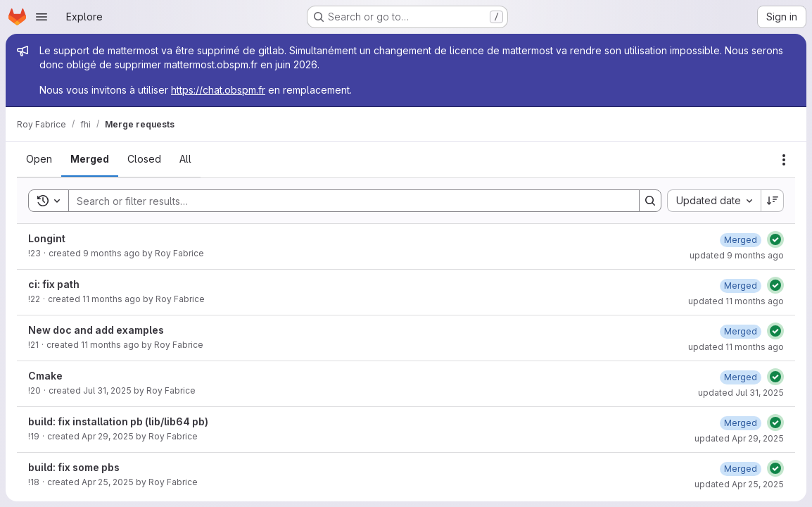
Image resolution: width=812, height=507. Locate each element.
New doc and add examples (96, 330)
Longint (47, 238)
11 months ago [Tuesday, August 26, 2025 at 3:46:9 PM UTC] (110, 345)
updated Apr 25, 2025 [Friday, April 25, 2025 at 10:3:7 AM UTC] (739, 484)
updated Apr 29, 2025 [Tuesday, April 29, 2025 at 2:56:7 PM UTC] (739, 438)
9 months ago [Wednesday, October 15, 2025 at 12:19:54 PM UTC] (112, 253)
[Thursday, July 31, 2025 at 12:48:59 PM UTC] (741, 377)
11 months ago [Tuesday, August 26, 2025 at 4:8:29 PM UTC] (112, 299)
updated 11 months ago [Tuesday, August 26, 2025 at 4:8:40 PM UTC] (736, 301)
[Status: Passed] (775, 239)
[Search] (347, 201)
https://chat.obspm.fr (218, 90)
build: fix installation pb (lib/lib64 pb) (118, 421)
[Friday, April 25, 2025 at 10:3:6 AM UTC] (741, 469)
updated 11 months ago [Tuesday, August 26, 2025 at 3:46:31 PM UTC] (736, 347)
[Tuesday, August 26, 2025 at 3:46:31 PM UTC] (741, 331)
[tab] (39, 159)
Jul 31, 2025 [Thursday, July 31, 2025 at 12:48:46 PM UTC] (107, 390)
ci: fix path (54, 284)
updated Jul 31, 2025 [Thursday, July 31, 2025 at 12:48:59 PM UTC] (741, 393)
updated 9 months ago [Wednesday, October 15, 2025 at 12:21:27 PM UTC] (737, 255)
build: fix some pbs (74, 467)
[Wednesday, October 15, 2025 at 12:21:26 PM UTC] (741, 240)
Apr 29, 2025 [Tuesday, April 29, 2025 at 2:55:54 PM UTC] (108, 436)
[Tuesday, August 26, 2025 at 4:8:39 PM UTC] (741, 286)
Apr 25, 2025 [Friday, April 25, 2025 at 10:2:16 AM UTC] (108, 482)
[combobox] (714, 201)
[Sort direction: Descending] (773, 201)
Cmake (45, 376)
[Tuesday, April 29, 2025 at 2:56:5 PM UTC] (741, 423)
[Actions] (784, 160)
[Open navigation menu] (42, 17)
